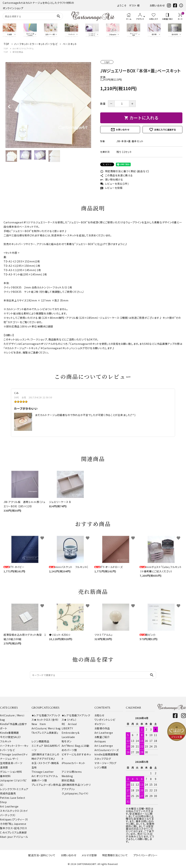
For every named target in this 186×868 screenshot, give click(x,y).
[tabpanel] (48, 105)
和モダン (67, 741)
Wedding (67, 776)
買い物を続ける (112, 179)
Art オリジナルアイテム (23, 48)
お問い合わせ (157, 5)
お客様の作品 (102, 728)
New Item (39, 724)
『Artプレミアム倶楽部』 (45, 733)
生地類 (4, 763)
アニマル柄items (72, 772)
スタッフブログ (103, 759)
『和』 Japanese (17, 824)
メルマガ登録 (89, 855)
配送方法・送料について (42, 855)
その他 (4, 824)
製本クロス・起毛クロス (14, 828)
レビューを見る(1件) (114, 184)
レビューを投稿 (111, 188)
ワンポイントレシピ (105, 720)
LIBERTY (67, 728)
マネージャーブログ (105, 763)
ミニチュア (22, 789)
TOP (6, 48)
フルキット (6, 741)
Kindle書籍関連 (9, 733)
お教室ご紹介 (102, 737)
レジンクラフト (8, 789)
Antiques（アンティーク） (14, 819)
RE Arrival (69, 724)
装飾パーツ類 (39, 780)
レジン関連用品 (40, 741)
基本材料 (5, 776)
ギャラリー (100, 724)
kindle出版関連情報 (106, 754)
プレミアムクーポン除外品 (46, 785)
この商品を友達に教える (116, 175)
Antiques (100, 741)
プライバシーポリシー (146, 855)
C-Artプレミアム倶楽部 (13, 832)
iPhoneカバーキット (73, 763)
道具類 (4, 767)
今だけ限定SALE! (10, 737)
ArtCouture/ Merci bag (46, 728)
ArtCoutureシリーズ (107, 750)
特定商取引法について (115, 855)
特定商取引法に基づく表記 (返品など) (125, 171)
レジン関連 (101, 767)
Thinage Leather (43, 772)
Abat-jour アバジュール (14, 837)
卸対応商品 (18, 52)
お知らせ (99, 715)
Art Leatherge (9, 806)
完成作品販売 (8, 793)
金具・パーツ (15, 763)
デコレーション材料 (11, 772)
